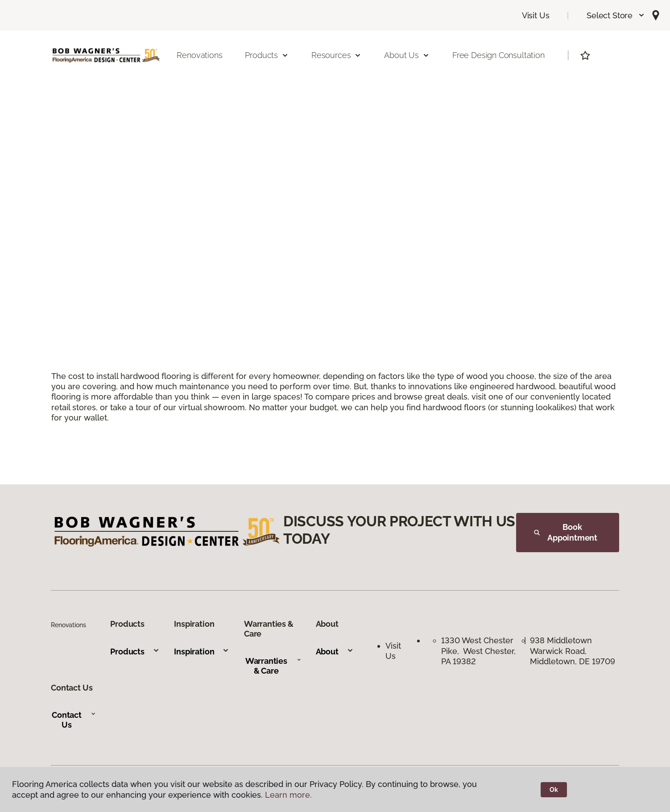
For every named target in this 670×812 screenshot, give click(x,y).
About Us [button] (407, 55)
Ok (554, 790)
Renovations (199, 55)
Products (135, 652)
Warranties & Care (273, 666)
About (335, 652)
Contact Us (74, 720)
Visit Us (536, 15)
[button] (616, 15)
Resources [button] (336, 55)
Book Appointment (566, 532)
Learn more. (288, 795)
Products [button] (267, 55)
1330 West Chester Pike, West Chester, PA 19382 (478, 651)
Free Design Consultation (498, 55)
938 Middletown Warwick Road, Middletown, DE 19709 (573, 651)
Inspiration (202, 652)
